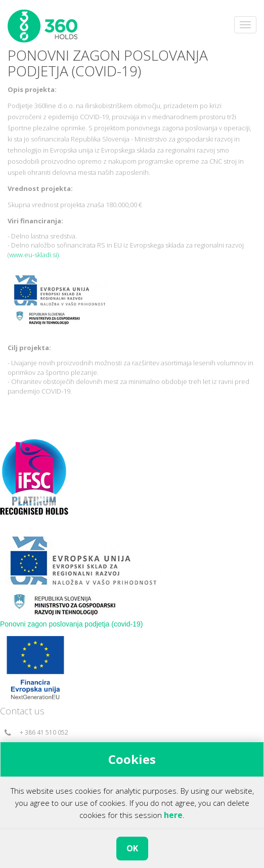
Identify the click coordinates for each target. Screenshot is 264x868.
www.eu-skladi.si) (34, 255)
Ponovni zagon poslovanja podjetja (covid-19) (72, 624)
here (173, 815)
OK (132, 848)
